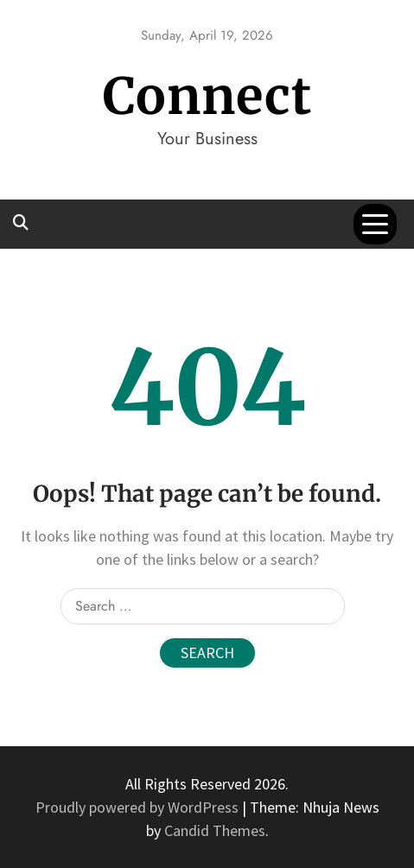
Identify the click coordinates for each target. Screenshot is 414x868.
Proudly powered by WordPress (139, 807)
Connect (207, 96)
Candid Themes (215, 830)
